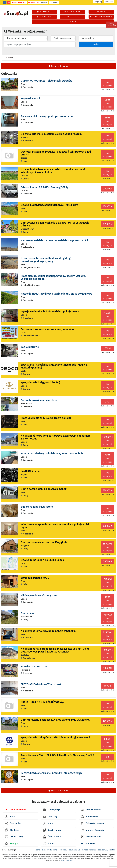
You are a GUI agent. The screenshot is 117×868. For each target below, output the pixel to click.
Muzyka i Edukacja (92, 830)
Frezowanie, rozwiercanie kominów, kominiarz (48, 329)
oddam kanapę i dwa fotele (37, 507)
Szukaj (96, 44)
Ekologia (12, 844)
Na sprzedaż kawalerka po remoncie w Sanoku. (48, 631)
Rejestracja (109, 2)
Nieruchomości (91, 810)
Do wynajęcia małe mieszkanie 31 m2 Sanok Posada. (51, 134)
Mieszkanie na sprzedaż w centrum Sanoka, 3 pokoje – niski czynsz (56, 526)
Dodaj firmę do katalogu (57, 850)
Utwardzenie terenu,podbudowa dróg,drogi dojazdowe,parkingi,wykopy (46, 260)
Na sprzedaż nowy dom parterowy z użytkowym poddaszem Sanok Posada (56, 437)
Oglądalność (83, 850)
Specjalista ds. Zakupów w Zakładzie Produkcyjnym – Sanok (56, 737)
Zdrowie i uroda (91, 837)
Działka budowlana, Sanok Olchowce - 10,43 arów (50, 205)
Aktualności (54, 2)
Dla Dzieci (12, 830)
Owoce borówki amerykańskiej (39, 400)
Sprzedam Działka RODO (35, 578)
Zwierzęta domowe (93, 823)
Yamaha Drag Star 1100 (34, 666)
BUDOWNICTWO (44, 17)
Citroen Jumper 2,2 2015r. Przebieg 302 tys (45, 187)
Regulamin (72, 850)
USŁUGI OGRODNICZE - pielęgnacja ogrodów (46, 81)
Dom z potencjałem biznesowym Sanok (44, 489)
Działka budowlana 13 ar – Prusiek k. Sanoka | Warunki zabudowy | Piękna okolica (53, 171)
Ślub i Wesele (52, 837)
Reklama (44, 2)
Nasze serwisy (102, 850)
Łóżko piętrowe (30, 347)
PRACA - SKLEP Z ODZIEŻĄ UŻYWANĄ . (42, 702)
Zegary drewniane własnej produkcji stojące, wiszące (52, 773)
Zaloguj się (98, 2)
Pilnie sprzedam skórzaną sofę (39, 595)
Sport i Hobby (52, 830)
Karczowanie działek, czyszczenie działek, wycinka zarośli (54, 240)
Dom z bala (27, 613)
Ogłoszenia (7, 57)
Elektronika (13, 823)
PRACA (101, 12)
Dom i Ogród (52, 817)
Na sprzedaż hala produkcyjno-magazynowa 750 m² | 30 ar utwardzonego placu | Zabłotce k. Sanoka (55, 650)
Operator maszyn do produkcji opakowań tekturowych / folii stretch (56, 153)
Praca (10, 817)
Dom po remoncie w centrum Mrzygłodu (44, 542)
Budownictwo (90, 817)
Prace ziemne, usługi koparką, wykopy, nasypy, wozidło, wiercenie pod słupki (53, 277)
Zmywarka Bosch (31, 98)
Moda (48, 823)
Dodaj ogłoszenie (19, 2)
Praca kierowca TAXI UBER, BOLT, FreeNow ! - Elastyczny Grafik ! (57, 755)
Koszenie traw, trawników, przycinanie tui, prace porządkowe (56, 294)
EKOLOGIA (73, 17)
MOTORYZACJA (44, 12)
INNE (73, 22)
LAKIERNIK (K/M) (31, 471)
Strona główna (41, 850)
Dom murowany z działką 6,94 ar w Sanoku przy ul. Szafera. (55, 720)
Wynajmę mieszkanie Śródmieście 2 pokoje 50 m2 (50, 311)
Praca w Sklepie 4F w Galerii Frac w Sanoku (46, 418)
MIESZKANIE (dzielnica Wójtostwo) (41, 684)
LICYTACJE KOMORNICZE (101, 17)
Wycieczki (50, 844)
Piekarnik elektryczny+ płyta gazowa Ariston (47, 116)
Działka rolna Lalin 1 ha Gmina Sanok (42, 560)
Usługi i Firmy (14, 837)
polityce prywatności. (67, 861)
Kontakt (112, 850)
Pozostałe (88, 843)
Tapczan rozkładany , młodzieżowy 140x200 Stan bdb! (52, 453)
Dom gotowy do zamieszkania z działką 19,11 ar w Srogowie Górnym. (55, 224)
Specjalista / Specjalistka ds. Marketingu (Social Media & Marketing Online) (54, 366)
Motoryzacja (51, 810)
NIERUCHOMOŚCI (73, 12)
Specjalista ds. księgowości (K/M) (40, 382)
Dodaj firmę (34, 2)
